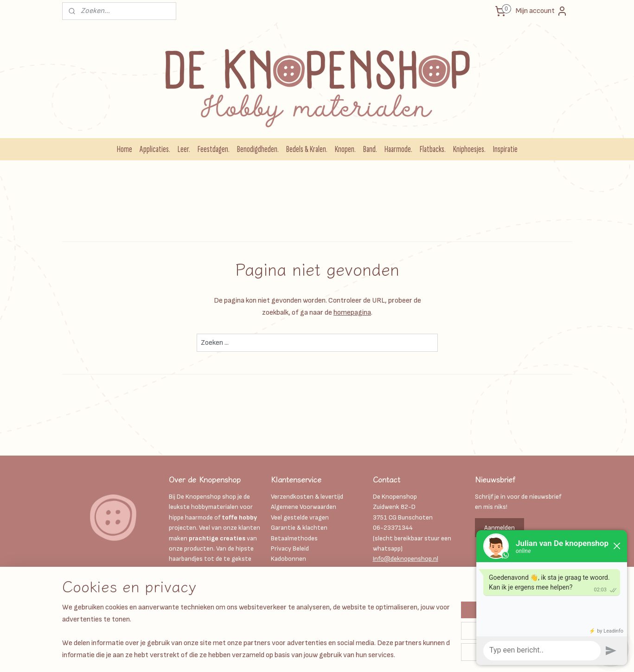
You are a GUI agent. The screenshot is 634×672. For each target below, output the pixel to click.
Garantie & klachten (299, 528)
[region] (256, 631)
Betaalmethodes (294, 538)
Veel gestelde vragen (300, 517)
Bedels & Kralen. (307, 149)
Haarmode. (398, 149)
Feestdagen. (214, 149)
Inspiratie (505, 149)
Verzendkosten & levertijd (307, 497)
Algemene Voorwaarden (304, 507)
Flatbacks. (433, 149)
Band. (370, 149)
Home (125, 149)
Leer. (184, 149)
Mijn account (542, 11)
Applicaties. (155, 149)
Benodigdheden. (258, 149)
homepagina (352, 313)
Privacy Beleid (290, 548)
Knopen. (345, 149)
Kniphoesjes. (469, 149)
